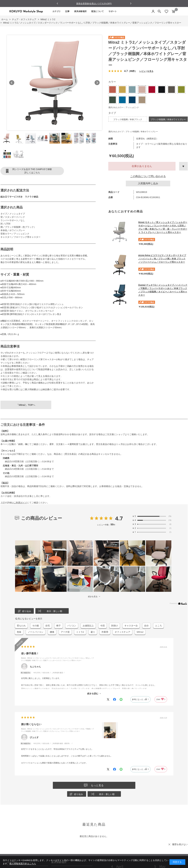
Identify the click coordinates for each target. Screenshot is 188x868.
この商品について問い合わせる (148, 176)
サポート (113, 11)
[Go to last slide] (58, 4)
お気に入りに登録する (183, 166)
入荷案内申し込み (148, 183)
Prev (12, 83)
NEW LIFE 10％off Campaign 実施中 (94, 3)
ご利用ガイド (20, 503)
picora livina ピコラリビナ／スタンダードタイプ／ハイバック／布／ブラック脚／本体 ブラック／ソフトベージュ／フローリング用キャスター (162, 259)
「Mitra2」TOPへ (26, 405)
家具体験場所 (80, 11)
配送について (98, 11)
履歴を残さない (180, 844)
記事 (67, 11)
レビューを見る (146, 71)
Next (97, 83)
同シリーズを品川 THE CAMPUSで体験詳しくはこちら (32, 171)
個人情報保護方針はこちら (23, 864)
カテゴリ (56, 11)
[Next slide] (131, 3)
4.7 (119, 518)
